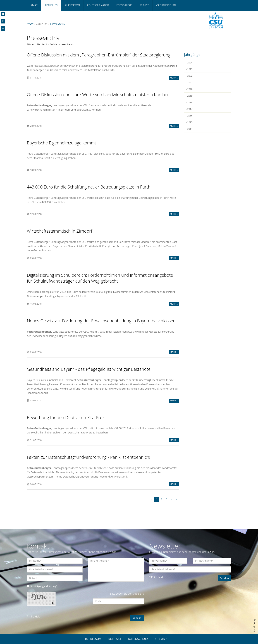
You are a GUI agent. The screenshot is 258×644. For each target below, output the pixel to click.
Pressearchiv (58, 24)
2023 (190, 69)
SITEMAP (161, 639)
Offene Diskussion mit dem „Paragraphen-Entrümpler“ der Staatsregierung (99, 55)
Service (144, 5)
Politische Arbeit (98, 5)
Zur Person (72, 5)
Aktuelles (51, 5)
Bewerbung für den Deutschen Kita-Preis (66, 418)
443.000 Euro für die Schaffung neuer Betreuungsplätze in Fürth (89, 187)
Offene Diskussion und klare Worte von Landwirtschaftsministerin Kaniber (98, 95)
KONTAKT (115, 639)
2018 (190, 102)
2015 (190, 122)
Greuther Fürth (167, 5)
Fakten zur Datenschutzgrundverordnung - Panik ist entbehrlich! (89, 457)
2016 (190, 116)
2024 (190, 63)
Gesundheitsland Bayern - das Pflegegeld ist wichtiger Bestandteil (90, 369)
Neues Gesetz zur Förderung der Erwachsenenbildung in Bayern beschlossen (101, 321)
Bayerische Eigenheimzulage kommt (62, 143)
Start (34, 5)
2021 (190, 83)
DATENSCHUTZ (138, 639)
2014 (190, 129)
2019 (190, 96)
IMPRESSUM (93, 639)
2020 (190, 89)
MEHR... (174, 78)
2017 (190, 109)
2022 (190, 76)
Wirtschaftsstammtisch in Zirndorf (59, 231)
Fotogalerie (124, 5)
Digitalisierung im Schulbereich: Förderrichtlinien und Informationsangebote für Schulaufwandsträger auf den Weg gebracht (100, 278)
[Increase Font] (3, 28)
